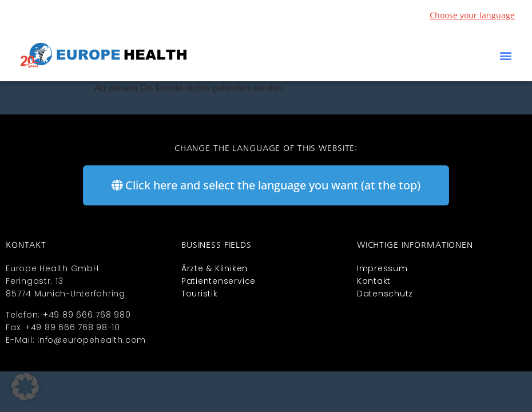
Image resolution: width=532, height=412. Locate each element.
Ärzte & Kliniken (215, 268)
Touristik (200, 294)
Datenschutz (385, 294)
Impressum (382, 268)
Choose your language (472, 15)
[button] (505, 56)
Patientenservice (219, 281)
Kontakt (374, 281)
